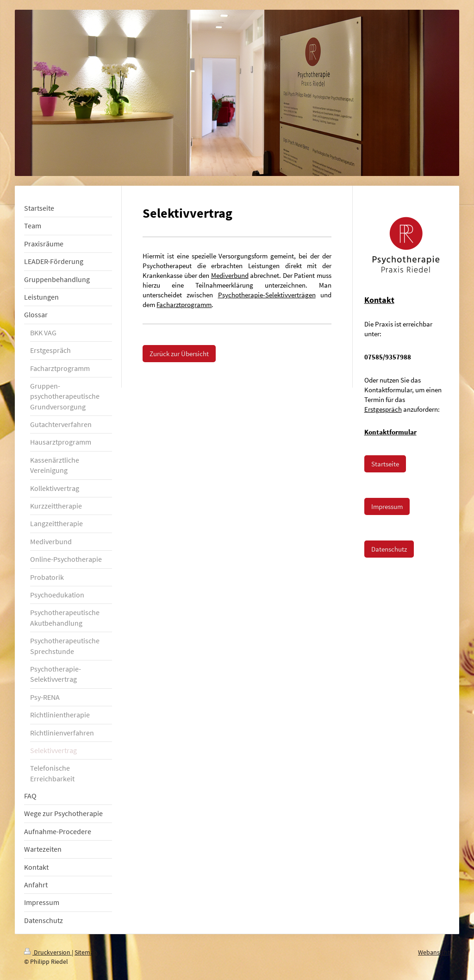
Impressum (387, 506)
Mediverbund (230, 275)
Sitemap (86, 952)
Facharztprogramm (184, 305)
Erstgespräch (383, 409)
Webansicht (434, 952)
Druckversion (48, 952)
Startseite (385, 464)
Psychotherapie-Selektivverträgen (267, 295)
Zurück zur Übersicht (179, 354)
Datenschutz (389, 549)
